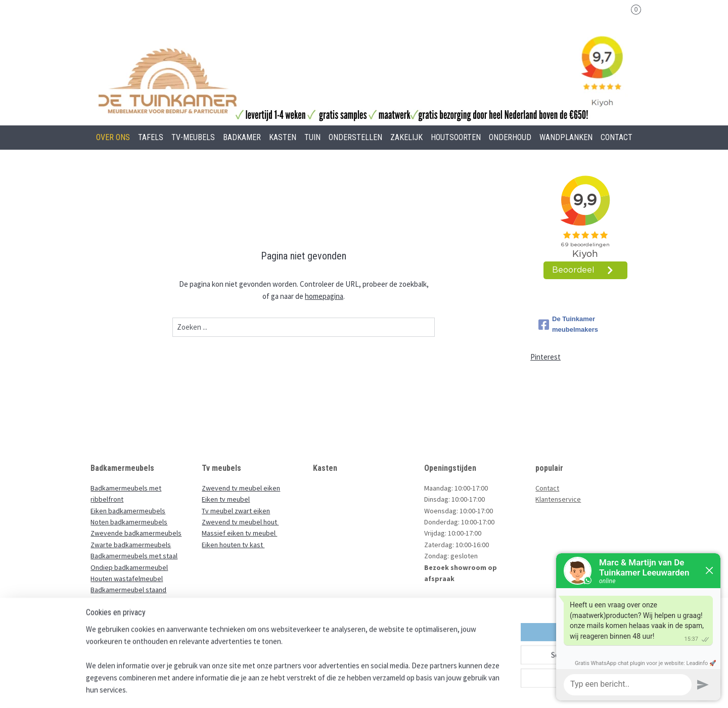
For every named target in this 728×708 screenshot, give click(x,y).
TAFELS (151, 137)
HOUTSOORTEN (456, 137)
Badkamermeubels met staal (134, 556)
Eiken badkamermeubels (128, 511)
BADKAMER (242, 137)
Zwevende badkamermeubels (136, 533)
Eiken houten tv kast (233, 545)
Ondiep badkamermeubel (129, 567)
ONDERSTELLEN (355, 137)
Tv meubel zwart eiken (236, 511)
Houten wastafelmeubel (127, 579)
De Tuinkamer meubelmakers (568, 324)
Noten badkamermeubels (129, 522)
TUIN (312, 137)
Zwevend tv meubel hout (240, 522)
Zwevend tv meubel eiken (241, 488)
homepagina (324, 296)
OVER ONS (113, 137)
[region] (297, 666)
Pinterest (545, 357)
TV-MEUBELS (193, 137)
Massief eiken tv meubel (239, 533)
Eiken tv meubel (226, 499)
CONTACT (617, 137)
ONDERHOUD (510, 137)
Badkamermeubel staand (128, 590)
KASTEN (283, 137)
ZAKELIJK (406, 137)
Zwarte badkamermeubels (131, 545)
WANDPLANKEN (566, 137)
